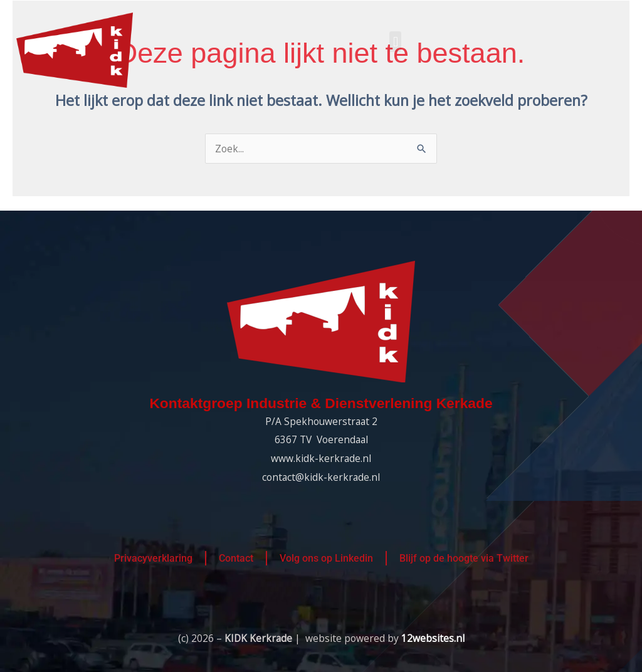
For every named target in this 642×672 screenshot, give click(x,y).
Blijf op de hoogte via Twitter (464, 559)
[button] (395, 42)
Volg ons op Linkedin (326, 559)
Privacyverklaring (153, 559)
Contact (236, 559)
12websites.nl (433, 638)
